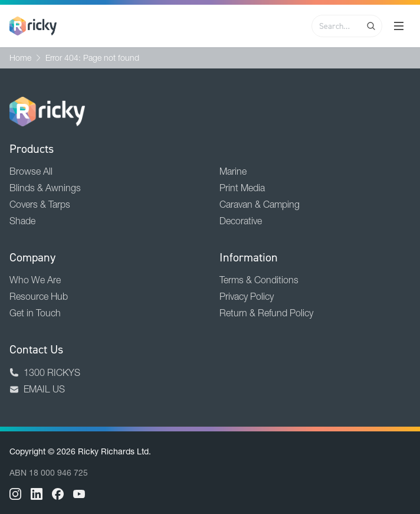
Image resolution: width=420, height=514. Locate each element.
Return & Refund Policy (266, 313)
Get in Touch (35, 313)
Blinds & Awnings (45, 188)
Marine (233, 171)
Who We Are (35, 280)
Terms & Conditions (259, 280)
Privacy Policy (247, 296)
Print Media (242, 188)
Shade (22, 221)
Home (20, 58)
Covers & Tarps (40, 204)
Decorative (241, 221)
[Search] (371, 26)
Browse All (31, 171)
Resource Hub (39, 296)
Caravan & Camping (260, 204)
